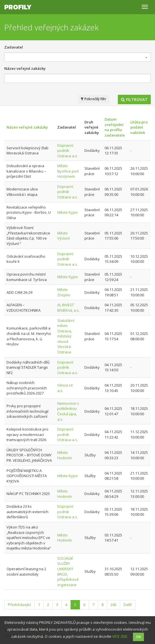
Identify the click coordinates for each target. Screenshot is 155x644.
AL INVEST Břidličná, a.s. (68, 308)
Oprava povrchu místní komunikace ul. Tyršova (27, 277)
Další (128, 605)
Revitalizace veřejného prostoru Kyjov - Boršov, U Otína (29, 212)
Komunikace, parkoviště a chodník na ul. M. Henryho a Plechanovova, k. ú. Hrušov (29, 336)
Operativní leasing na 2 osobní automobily (26, 571)
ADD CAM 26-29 (19, 292)
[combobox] (77, 57)
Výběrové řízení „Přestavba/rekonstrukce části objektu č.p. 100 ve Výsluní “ (28, 236)
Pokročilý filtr (94, 99)
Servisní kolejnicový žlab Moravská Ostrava (27, 151)
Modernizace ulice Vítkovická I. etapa (22, 192)
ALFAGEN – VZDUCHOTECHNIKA (24, 308)
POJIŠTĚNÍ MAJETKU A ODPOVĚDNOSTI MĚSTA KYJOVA (27, 476)
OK (138, 637)
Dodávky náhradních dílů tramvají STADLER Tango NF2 (28, 367)
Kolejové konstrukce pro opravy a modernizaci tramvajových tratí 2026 (27, 434)
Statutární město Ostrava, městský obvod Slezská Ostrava (66, 336)
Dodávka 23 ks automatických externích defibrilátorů (27, 512)
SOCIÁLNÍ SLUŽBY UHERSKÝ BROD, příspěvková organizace (68, 571)
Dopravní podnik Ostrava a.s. (68, 151)
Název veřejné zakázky (25, 68)
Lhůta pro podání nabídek (139, 127)
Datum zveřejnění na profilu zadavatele (115, 127)
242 (113, 605)
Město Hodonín (65, 455)
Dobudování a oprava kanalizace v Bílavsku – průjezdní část (26, 171)
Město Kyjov (68, 212)
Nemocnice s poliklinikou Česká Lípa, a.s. (68, 411)
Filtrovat (134, 99)
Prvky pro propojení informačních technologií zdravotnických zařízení (27, 411)
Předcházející (19, 605)
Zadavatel (14, 47)
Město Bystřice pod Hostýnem (68, 171)
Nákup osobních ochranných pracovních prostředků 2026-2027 (27, 388)
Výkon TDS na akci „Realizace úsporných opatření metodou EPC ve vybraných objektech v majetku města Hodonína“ (29, 538)
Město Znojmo (64, 292)
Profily (18, 7)
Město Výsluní (63, 236)
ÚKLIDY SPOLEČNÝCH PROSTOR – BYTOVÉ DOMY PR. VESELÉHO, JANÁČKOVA (29, 455)
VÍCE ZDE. (120, 636)
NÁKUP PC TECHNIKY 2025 (28, 494)
